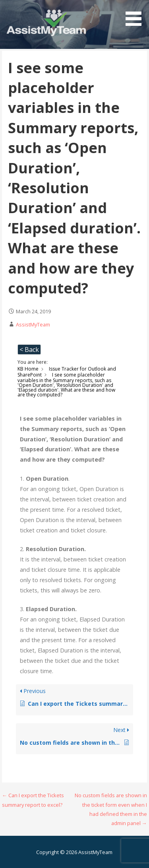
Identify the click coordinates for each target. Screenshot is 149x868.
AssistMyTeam (33, 324)
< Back (29, 350)
